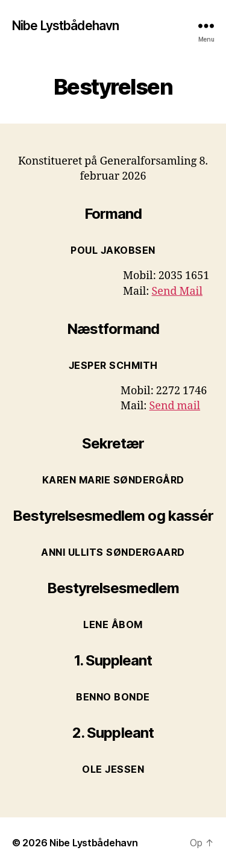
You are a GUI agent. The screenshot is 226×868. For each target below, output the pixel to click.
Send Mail (177, 291)
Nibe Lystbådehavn (65, 26)
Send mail (175, 406)
